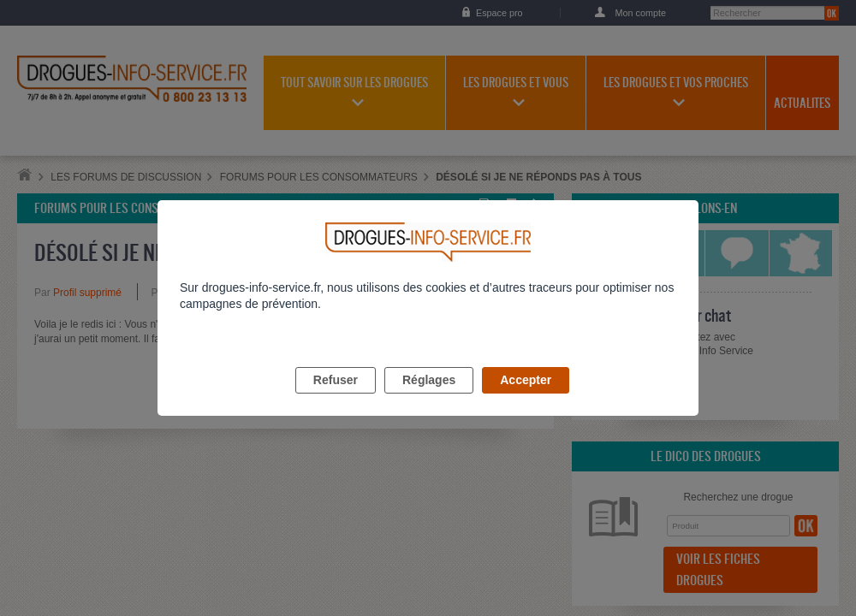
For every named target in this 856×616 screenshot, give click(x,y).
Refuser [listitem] (336, 400)
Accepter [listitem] (526, 400)
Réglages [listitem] (429, 400)
